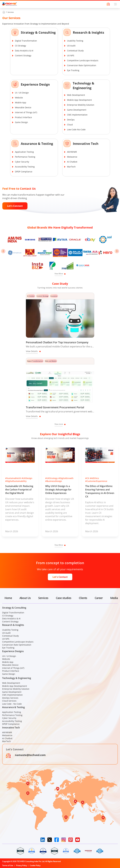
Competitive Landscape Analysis (83, 60)
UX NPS (71, 56)
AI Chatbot (72, 162)
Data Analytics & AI (24, 51)
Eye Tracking (73, 70)
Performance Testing (25, 157)
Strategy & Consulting (38, 32)
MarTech (71, 167)
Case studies (64, 598)
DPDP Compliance (24, 172)
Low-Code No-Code (76, 130)
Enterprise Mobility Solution (81, 105)
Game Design (21, 122)
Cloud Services (9, 701)
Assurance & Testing (37, 144)
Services (11, 12)
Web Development (76, 95)
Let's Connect (15, 206)
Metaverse (72, 157)
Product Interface (23, 117)
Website (19, 98)
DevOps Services (10, 698)
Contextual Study (75, 51)
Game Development (77, 110)
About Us (25, 598)
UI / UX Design (22, 93)
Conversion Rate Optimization (82, 65)
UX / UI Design (9, 656)
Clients (83, 598)
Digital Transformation (26, 41)
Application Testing (24, 152)
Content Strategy (23, 56)
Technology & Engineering (83, 85)
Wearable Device (23, 107)
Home (8, 598)
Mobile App (21, 103)
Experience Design (35, 84)
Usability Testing (75, 41)
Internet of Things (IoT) (26, 112)
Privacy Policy (21, 865)
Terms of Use (8, 865)
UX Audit (71, 46)
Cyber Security (22, 162)
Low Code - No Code (12, 704)
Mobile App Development (79, 100)
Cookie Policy (35, 865)
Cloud (70, 125)
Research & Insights (89, 32)
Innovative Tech (86, 144)
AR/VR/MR (72, 152)
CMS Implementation (77, 115)
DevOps (71, 120)
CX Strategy (21, 46)
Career (99, 598)
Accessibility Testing (25, 167)
